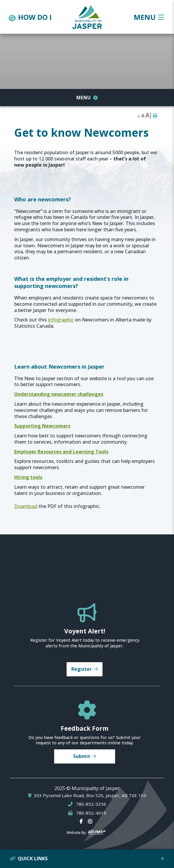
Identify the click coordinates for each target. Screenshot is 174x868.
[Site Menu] (87, 98)
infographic (61, 320)
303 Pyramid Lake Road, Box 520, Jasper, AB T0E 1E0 (90, 795)
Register (82, 669)
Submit (82, 756)
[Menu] (149, 17)
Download (26, 506)
